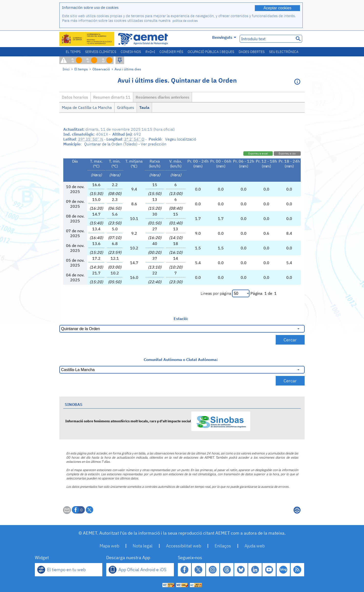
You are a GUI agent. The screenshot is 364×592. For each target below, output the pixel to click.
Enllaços (223, 546)
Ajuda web (255, 546)
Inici (66, 69)
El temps (73, 52)
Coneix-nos (131, 52)
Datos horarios (75, 97)
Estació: (181, 319)
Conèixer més (171, 52)
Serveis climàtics (101, 52)
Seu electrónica (284, 52)
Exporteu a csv (287, 154)
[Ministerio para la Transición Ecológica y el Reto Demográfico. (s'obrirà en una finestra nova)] (87, 39)
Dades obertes (252, 52)
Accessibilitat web (184, 546)
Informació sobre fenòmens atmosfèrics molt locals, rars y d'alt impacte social (158, 421)
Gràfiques (126, 107)
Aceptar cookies (277, 8)
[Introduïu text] (266, 39)
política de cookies (185, 21)
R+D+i (150, 52)
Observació (101, 69)
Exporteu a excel (258, 154)
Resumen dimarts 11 (112, 97)
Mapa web (109, 546)
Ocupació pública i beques (211, 52)
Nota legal (143, 546)
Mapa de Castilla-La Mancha (87, 107)
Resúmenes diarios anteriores (162, 97)
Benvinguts (224, 37)
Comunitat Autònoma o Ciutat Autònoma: (181, 360)
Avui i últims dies (128, 69)
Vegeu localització (181, 139)
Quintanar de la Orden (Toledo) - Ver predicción (125, 144)
